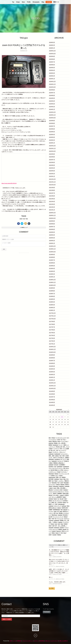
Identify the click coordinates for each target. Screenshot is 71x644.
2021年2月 (52, 207)
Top (13, 2)
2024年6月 (52, 95)
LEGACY (62, 528)
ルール (14, 641)
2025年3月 (52, 73)
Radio (64, 497)
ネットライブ (62, 450)
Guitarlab (67, 486)
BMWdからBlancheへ (59, 463)
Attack (50, 452)
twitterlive (62, 486)
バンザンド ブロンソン (59, 452)
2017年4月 (52, 335)
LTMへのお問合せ (63, 641)
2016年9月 (52, 355)
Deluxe (58, 484)
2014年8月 (52, 394)
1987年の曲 (65, 508)
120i (53, 526)
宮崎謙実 (60, 493)
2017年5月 (52, 333)
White (53, 533)
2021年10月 (52, 185)
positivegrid (57, 454)
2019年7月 (52, 260)
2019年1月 (52, 277)
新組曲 (60, 529)
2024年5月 (52, 98)
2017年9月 (52, 322)
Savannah (51, 474)
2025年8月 (52, 59)
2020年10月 (52, 218)
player (57, 533)
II (60, 533)
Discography (36, 2)
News (23, 2)
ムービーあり (65, 441)
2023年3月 (52, 137)
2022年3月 (52, 171)
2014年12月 (52, 383)
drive (62, 524)
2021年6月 (52, 196)
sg (58, 499)
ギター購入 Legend (58, 495)
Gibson (50, 486)
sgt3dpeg (57, 479)
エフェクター (52, 484)
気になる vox (54, 450)
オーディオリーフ (57, 501)
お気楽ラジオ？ (55, 476)
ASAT (50, 535)
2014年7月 (52, 397)
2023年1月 (52, 143)
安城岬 (50, 510)
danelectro (56, 445)
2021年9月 (52, 188)
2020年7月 (52, 227)
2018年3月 (52, 305)
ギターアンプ (58, 506)
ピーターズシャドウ (61, 438)
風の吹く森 (59, 447)
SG (62, 533)
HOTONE (51, 479)
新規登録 (42, 641)
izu (62, 440)
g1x (24, 219)
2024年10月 (52, 87)
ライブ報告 (51, 502)
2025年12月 (52, 51)
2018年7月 (52, 294)
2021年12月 (52, 179)
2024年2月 (52, 107)
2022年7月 (52, 160)
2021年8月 (52, 190)
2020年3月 (52, 238)
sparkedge (60, 467)
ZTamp (53, 438)
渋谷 (61, 449)
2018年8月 (52, 291)
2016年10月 (52, 352)
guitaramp (57, 520)
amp (56, 524)
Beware (62, 484)
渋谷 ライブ (66, 447)
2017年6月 (52, 330)
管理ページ (56, 2)
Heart (56, 481)
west (55, 511)
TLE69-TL (66, 461)
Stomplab (66, 483)
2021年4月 (52, 202)
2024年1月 (52, 109)
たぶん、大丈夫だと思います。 (58, 582)
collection (51, 506)
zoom (21, 219)
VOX (53, 519)
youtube (54, 535)
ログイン (36, 641)
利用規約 (19, 641)
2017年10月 (52, 319)
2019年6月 (52, 263)
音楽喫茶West (56, 510)
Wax (65, 479)
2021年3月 (52, 204)
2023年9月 (52, 121)
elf (56, 526)
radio (61, 511)
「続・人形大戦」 (62, 526)
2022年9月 (52, 154)
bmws (61, 476)
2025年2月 (52, 76)
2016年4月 (52, 369)
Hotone (56, 474)
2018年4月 (52, 302)
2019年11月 (52, 249)
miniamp (66, 490)
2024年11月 (52, 84)
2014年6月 (52, 400)
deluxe (66, 517)
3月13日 (56, 465)
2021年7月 (52, 193)
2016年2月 (52, 375)
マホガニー (67, 519)
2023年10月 (52, 118)
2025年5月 (52, 68)
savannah (56, 528)
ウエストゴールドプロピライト (56, 492)
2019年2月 (52, 274)
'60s (56, 504)
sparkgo (60, 522)
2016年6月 (52, 363)
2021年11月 (52, 182)
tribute (51, 449)
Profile (29, 2)
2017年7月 (52, 327)
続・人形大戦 (58, 502)
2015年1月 (52, 380)
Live (55, 467)
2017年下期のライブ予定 (57, 470)
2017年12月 (52, 313)
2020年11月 (52, 215)
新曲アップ (51, 504)
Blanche (55, 441)
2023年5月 (52, 132)
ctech (50, 526)
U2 (58, 511)
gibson (50, 501)
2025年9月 (52, 56)
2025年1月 (52, 79)
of (61, 459)
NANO (66, 524)
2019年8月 (52, 257)
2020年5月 (52, 232)
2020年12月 (52, 213)
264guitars (51, 459)
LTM (11, 641)
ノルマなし (61, 481)
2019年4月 (52, 268)
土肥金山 (55, 522)
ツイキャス (56, 449)
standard (60, 515)
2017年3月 (52, 338)
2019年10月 (52, 252)
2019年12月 (52, 246)
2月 (60, 477)
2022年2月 (52, 174)
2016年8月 (52, 358)
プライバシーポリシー (28, 641)
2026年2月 (52, 45)
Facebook (47, 612)
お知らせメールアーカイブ (51, 641)
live (57, 513)
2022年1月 (52, 176)
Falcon (52, 524)
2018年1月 (52, 310)
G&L (50, 519)
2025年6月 (52, 65)
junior (59, 440)
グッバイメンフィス (58, 517)
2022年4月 (52, 168)
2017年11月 (52, 316)
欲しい (51, 577)
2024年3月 (52, 104)
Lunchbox (65, 501)
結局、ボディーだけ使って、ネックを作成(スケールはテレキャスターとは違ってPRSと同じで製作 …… (59, 571)
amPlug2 (64, 506)
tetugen (65, 529)
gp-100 (50, 517)
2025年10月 (52, 54)
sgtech (51, 488)
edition (51, 463)
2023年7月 (52, 126)
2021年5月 (52, 199)
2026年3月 (52, 42)
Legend (54, 531)
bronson (51, 520)
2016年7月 (52, 361)
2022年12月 (52, 146)
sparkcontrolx (52, 477)
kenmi (55, 499)
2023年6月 (52, 129)
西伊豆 (67, 484)
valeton (57, 456)
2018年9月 (52, 288)
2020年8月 (52, 224)
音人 (64, 440)
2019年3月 (52, 271)
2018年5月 (52, 299)
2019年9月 (52, 255)
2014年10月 (52, 388)
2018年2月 (52, 308)
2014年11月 (52, 386)
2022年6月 (52, 162)
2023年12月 (52, 112)
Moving (50, 495)
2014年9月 (52, 391)
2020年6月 (52, 229)
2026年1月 (52, 48)
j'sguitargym (66, 467)
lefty (50, 438)
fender (64, 502)
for (56, 519)
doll (59, 524)
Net (62, 510)
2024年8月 (52, 90)
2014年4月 (52, 405)
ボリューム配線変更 (57, 497)
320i (63, 456)
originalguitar (61, 504)
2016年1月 (52, 377)
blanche (65, 510)
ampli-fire (51, 443)
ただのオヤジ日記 (58, 490)
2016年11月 (52, 349)
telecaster (54, 483)
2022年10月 (52, 151)
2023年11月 (52, 115)
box (61, 456)
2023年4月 (52, 135)
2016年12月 (52, 347)
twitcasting (56, 486)
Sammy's (59, 531)
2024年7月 (52, 93)
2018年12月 (52, 280)
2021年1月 (52, 210)
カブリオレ (64, 472)
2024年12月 (52, 82)
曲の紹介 (65, 515)
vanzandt (51, 528)
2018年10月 (52, 285)
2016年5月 (52, 366)
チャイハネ (60, 519)
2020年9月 (52, 221)
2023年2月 (52, 140)
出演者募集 (62, 465)
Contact (49, 2)
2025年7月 (52, 62)
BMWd (64, 477)
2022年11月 (52, 149)
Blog (43, 2)
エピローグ (60, 461)
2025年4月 (52, 70)
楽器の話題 (66, 493)
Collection (51, 454)
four (27, 219)
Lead (62, 483)
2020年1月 (52, 243)
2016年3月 (52, 372)
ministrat (51, 499)
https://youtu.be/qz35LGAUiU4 (9, 183)
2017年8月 (52, 324)
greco (59, 441)
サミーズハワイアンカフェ (56, 468)
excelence (57, 459)
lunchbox (51, 467)
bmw (65, 533)
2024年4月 (52, 101)
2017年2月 (52, 341)
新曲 (57, 477)
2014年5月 (52, 402)
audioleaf (51, 465)
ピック (61, 445)
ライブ (64, 459)
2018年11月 (52, 282)
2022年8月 (52, 157)
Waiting (59, 535)
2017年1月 (52, 344)
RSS (52, 588)
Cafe (65, 499)
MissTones (54, 515)
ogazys (59, 508)
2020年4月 (52, 235)
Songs (18, 2)
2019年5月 (52, 266)
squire (50, 441)
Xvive (61, 479)
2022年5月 (52, 165)
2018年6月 (52, 296)
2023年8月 (52, 123)
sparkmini (54, 461)
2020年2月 (52, 241)
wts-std (62, 499)
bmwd (59, 472)
